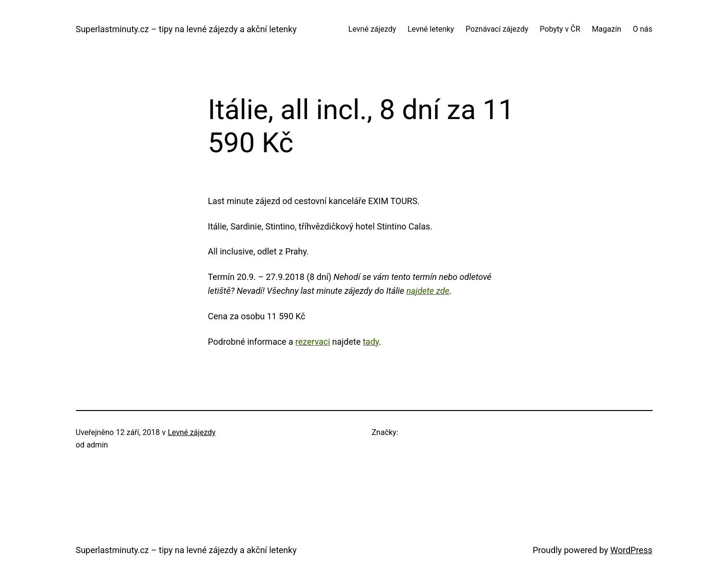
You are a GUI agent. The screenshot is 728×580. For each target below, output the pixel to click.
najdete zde (428, 291)
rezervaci (313, 342)
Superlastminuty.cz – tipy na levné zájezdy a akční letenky (186, 29)
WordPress (631, 550)
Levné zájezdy (191, 432)
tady (371, 342)
